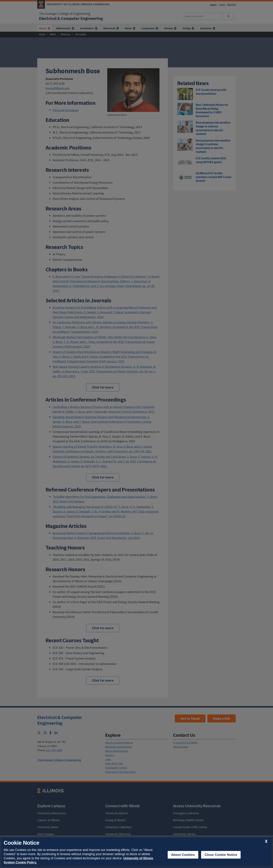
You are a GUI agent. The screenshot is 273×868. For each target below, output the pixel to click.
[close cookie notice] (266, 841)
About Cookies (183, 855)
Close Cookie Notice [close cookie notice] (221, 855)
